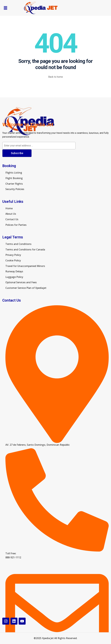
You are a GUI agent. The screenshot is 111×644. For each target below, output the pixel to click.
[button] (5, 8)
